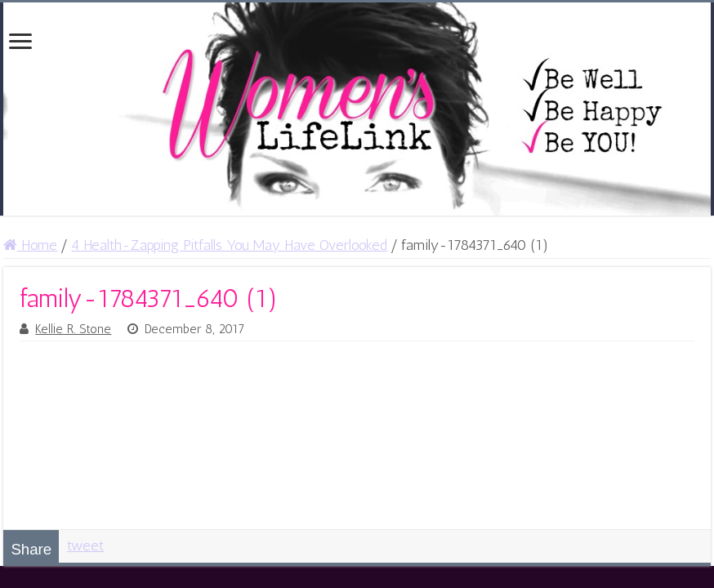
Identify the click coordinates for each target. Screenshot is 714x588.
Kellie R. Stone (73, 329)
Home (30, 245)
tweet (85, 546)
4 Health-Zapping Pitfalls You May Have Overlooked (229, 245)
